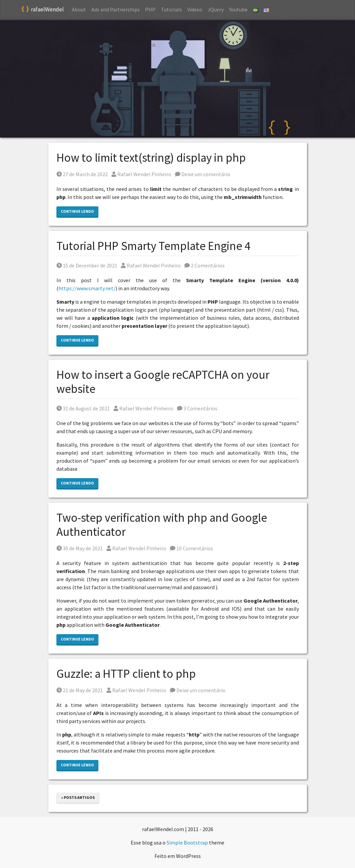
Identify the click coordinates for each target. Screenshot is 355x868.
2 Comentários (205, 265)
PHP (150, 9)
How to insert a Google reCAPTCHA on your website (163, 382)
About (79, 9)
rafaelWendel (43, 10)
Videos (195, 9)
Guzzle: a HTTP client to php (126, 674)
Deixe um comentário (203, 174)
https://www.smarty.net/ (87, 288)
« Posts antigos (78, 797)
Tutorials (171, 9)
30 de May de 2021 (80, 548)
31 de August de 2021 (83, 408)
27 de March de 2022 (82, 174)
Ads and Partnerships (116, 9)
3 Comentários (197, 408)
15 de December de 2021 (87, 265)
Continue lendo (77, 211)
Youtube (238, 9)
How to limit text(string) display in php (151, 158)
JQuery (216, 9)
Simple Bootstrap (187, 843)
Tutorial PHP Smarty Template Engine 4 (153, 246)
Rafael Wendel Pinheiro (141, 174)
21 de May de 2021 (80, 690)
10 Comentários (191, 548)
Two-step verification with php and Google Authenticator (162, 525)
